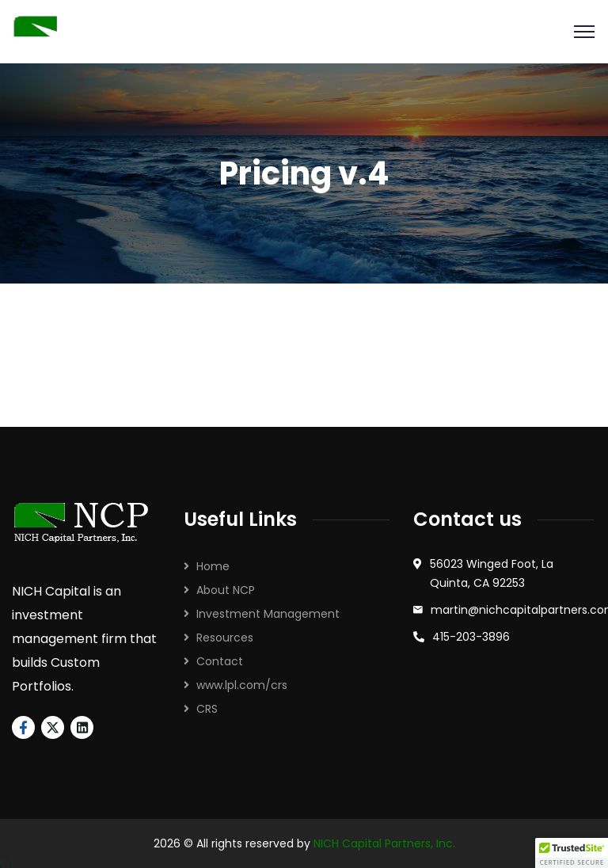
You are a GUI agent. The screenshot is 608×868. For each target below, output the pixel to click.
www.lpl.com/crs (242, 685)
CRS (207, 709)
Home (213, 566)
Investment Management (268, 614)
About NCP (226, 590)
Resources (225, 638)
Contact (220, 661)
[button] (572, 853)
